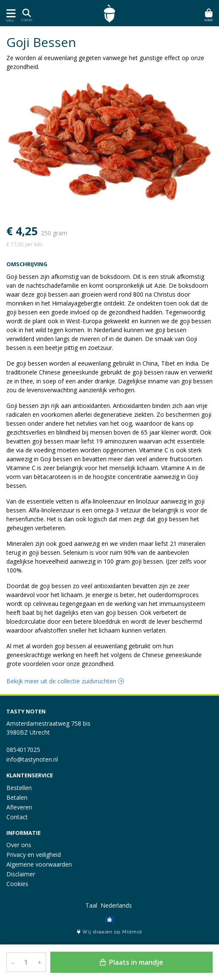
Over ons (19, 845)
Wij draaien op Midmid (109, 932)
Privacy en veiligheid (34, 855)
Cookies (17, 884)
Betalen (17, 797)
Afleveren (19, 807)
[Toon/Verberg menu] (10, 13)
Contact (17, 817)
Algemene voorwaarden (39, 864)
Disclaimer (21, 874)
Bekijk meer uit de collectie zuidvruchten (65, 681)
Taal (91, 905)
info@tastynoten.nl (32, 759)
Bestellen (19, 788)
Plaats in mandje (131, 962)
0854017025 (23, 750)
